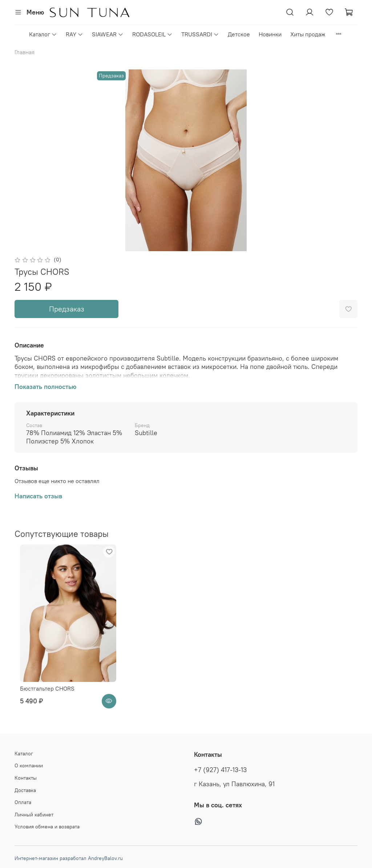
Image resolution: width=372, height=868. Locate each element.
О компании (29, 765)
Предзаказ (67, 309)
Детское (239, 34)
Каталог (43, 34)
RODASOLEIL (152, 34)
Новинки (270, 34)
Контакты (26, 778)
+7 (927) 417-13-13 (220, 770)
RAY (74, 34)
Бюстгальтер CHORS (42, 703)
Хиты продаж (308, 34)
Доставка (25, 790)
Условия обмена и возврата (47, 827)
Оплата (23, 802)
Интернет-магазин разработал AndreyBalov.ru (69, 858)
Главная (25, 52)
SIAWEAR (108, 34)
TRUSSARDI (200, 34)
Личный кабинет (34, 815)
